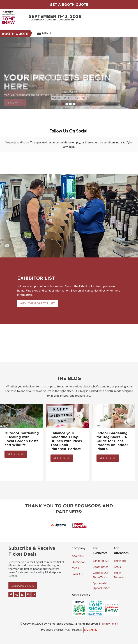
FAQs (117, 567)
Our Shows (79, 562)
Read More (16, 454)
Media (76, 568)
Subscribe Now (23, 585)
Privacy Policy (109, 623)
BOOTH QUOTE (15, 34)
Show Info (120, 561)
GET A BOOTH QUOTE (69, 5)
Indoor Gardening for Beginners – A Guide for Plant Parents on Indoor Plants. (112, 441)
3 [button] (70, 104)
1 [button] (63, 104)
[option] (69, 73)
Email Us (77, 574)
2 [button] (67, 104)
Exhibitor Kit (101, 561)
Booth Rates (100, 567)
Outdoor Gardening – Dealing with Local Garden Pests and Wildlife (22, 439)
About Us (78, 556)
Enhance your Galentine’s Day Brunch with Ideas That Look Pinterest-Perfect (66, 441)
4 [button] (74, 104)
